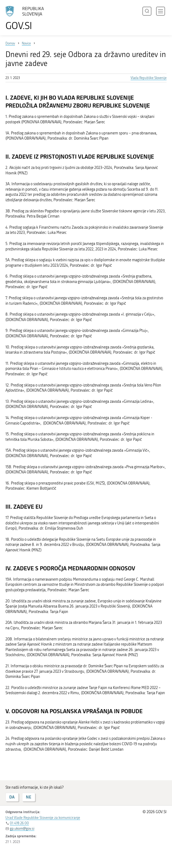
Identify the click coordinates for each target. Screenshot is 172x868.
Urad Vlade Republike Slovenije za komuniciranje (43, 818)
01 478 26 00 (19, 823)
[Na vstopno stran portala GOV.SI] (27, 18)
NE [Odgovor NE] (29, 797)
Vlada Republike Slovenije (149, 78)
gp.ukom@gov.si (22, 828)
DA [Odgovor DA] (12, 797)
